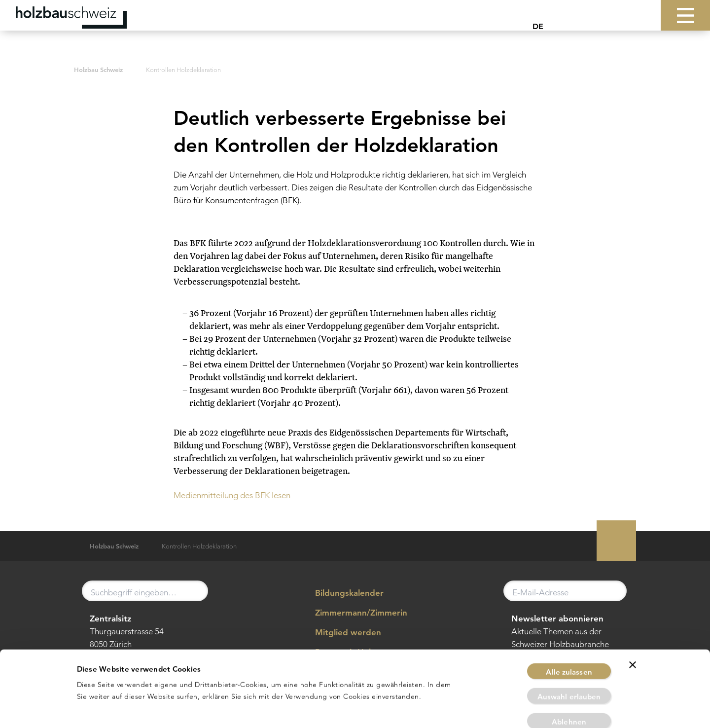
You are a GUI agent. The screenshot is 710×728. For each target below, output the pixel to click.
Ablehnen (569, 682)
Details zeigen (472, 709)
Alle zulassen (569, 632)
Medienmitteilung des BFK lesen (232, 495)
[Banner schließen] (633, 625)
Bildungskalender (342, 593)
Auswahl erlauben (569, 657)
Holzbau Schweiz (98, 70)
